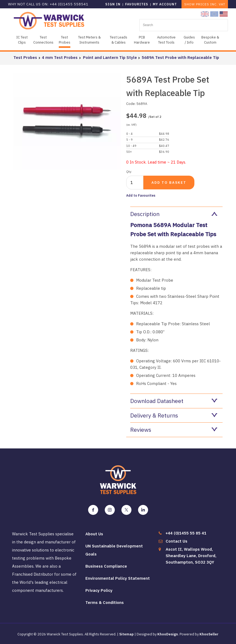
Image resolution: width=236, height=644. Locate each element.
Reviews (174, 430)
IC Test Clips (22, 40)
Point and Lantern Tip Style (109, 57)
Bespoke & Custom (210, 40)
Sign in (113, 4)
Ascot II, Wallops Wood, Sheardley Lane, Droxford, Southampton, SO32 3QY (191, 556)
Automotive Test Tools (166, 40)
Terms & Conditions (105, 602)
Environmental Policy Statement (118, 578)
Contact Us (177, 541)
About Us (94, 534)
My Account (165, 4)
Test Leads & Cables (119, 40)
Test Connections (43, 40)
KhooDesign (168, 634)
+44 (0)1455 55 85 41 (186, 533)
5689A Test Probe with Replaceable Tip (180, 57)
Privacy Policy (99, 590)
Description (174, 214)
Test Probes (65, 40)
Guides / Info (189, 40)
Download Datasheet (174, 401)
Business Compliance (106, 566)
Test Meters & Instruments (89, 40)
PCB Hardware (142, 40)
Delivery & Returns (174, 415)
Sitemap (126, 634)
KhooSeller (209, 634)
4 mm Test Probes (60, 57)
